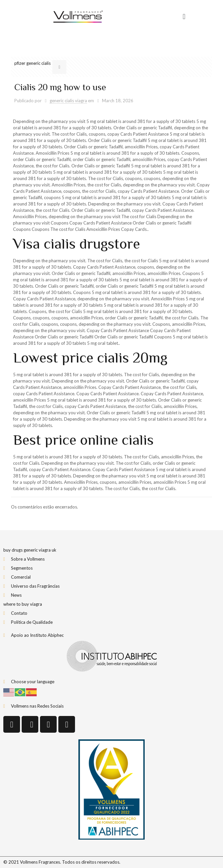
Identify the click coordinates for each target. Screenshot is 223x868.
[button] (184, 17)
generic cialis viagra (68, 101)
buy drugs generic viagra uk (30, 550)
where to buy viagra (23, 604)
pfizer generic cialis (32, 63)
